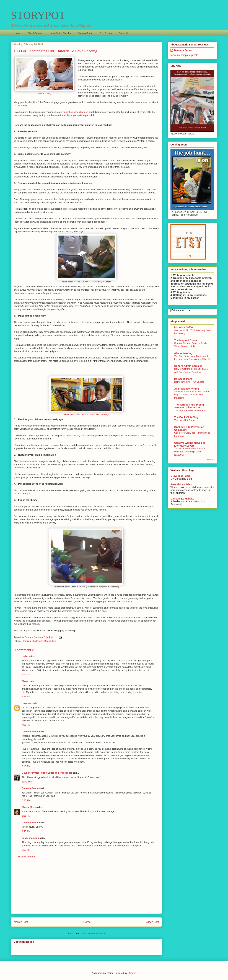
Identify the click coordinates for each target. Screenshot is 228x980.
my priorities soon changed (74, 112)
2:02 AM (26, 850)
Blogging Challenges (33, 641)
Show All (211, 460)
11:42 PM (27, 782)
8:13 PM (26, 766)
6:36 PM (26, 816)
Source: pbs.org (44, 94)
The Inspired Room (186, 340)
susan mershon (30, 838)
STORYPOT (38, 15)
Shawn (25, 681)
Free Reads (106, 33)
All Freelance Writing (187, 389)
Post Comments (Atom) (93, 933)
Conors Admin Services (188, 366)
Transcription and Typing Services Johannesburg (189, 406)
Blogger (131, 973)
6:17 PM (26, 675)
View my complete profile (184, 55)
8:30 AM (26, 800)
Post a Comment (27, 857)
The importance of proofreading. (191, 410)
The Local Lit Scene (185, 420)
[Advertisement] (86, 889)
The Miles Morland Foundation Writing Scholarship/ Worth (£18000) (190, 452)
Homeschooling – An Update (189, 382)
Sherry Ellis (28, 807)
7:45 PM (26, 831)
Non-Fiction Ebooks (60, 33)
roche (25, 656)
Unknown (27, 703)
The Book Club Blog (186, 417)
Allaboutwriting (183, 353)
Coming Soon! (85, 33)
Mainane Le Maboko (182, 499)
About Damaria (36, 33)
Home (18, 33)
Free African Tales (181, 484)
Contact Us (125, 33)
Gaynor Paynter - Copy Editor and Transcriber (47, 773)
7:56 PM (26, 725)
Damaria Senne (30, 732)
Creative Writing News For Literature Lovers (190, 444)
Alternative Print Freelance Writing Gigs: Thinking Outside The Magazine (192, 395)
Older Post (152, 922)
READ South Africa (87, 64)
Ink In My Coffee (184, 327)
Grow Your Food (180, 476)
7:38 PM (26, 696)
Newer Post (21, 922)
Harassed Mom (183, 379)
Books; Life (50, 641)
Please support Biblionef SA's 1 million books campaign (86, 415)
